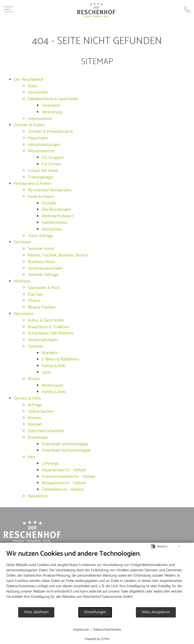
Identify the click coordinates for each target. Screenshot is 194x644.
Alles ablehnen (36, 612)
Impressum (81, 630)
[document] (97, 578)
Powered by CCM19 (97, 639)
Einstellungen (95, 612)
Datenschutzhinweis (107, 630)
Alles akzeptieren (156, 612)
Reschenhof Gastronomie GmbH (108, 597)
